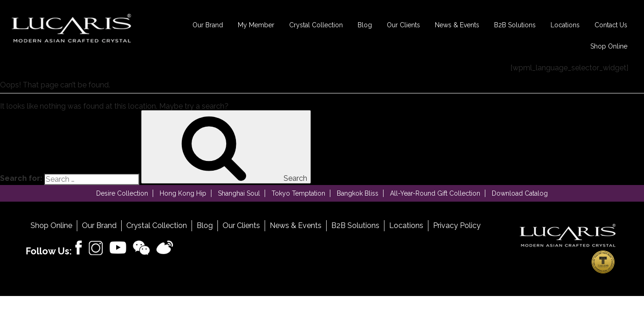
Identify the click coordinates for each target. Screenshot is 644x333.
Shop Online (609, 46)
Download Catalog (520, 193)
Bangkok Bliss (358, 193)
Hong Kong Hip (183, 193)
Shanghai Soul (239, 193)
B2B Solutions (515, 25)
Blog (365, 25)
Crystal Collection (316, 25)
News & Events (457, 25)
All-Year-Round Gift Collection (435, 193)
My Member (256, 25)
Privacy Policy (457, 225)
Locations (565, 25)
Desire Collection (122, 193)
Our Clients (403, 25)
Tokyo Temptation (298, 193)
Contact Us (611, 25)
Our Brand (208, 25)
